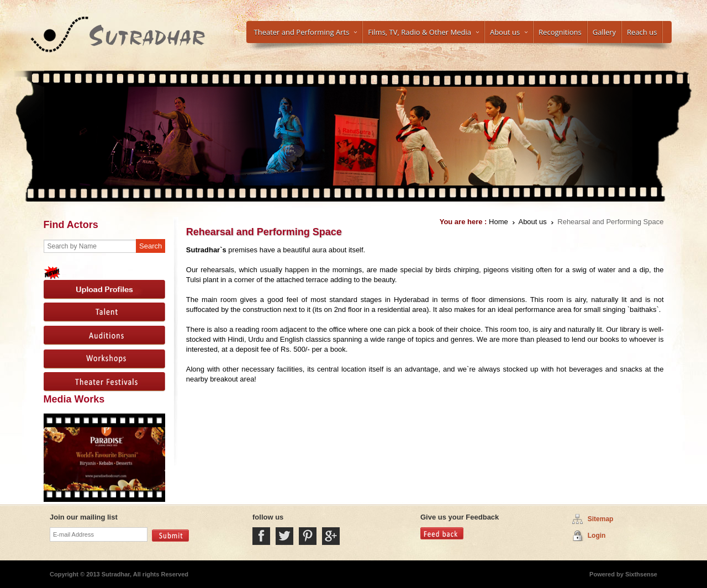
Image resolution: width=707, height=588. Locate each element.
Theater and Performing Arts (306, 32)
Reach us (642, 32)
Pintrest (308, 536)
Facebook (261, 536)
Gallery (604, 32)
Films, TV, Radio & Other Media (423, 32)
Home (498, 222)
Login (597, 536)
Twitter (284, 536)
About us (509, 32)
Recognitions (560, 32)
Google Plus (331, 536)
